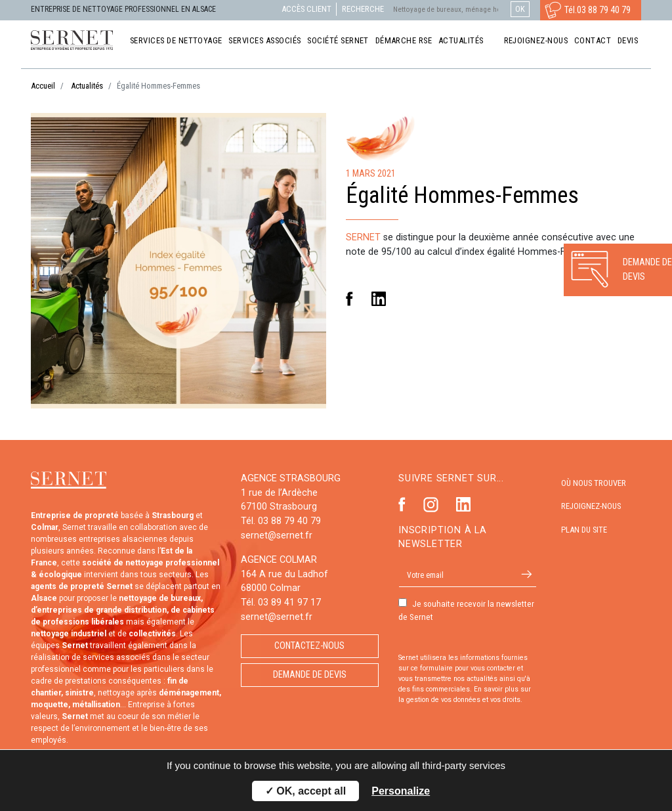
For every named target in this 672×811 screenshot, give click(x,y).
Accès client (306, 9)
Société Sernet (338, 40)
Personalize (401, 791)
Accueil (43, 86)
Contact (593, 40)
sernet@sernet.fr (277, 536)
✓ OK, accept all (305, 791)
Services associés (264, 40)
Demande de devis (310, 675)
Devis (628, 40)
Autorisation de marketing (399, 640)
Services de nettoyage (176, 40)
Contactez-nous (309, 646)
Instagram (431, 505)
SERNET (363, 237)
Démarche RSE (404, 40)
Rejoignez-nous (536, 40)
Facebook (349, 299)
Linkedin (379, 299)
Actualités (461, 40)
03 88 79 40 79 (604, 10)
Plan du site (584, 530)
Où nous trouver (594, 483)
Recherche (363, 9)
